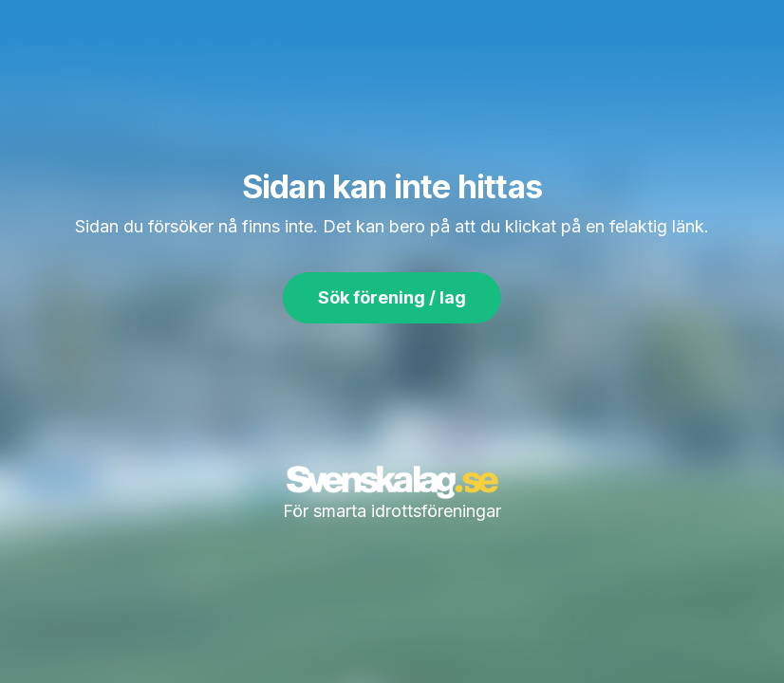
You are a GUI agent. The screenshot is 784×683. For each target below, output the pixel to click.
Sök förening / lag (392, 297)
